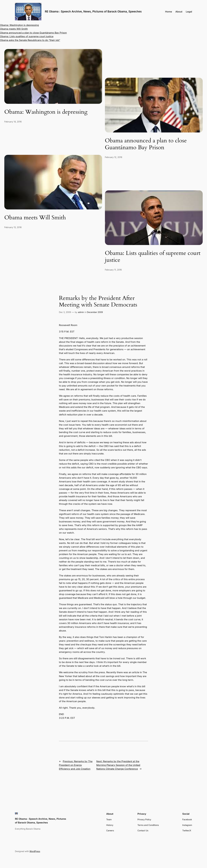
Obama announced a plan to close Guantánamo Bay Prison (33, 33)
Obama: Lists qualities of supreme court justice (27, 36)
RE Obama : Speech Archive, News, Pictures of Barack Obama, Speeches (93, 11)
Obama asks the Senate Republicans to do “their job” (30, 40)
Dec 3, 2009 (65, 312)
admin (81, 312)
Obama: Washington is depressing (19, 25)
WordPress (35, 851)
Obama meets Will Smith (14, 29)
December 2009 (95, 312)
